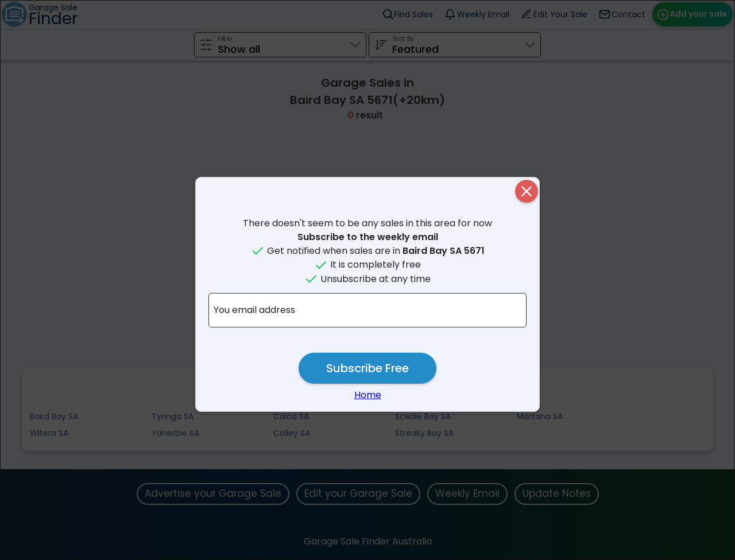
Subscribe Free (367, 368)
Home (368, 395)
